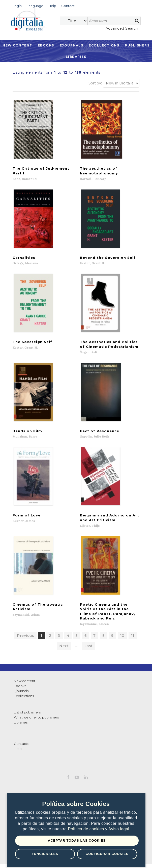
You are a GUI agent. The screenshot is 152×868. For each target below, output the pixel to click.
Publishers (137, 45)
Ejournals (72, 45)
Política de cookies (87, 829)
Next (64, 641)
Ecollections (104, 45)
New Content (17, 45)
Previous (25, 631)
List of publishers (27, 707)
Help (18, 744)
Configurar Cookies (107, 854)
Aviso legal (119, 829)
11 (133, 631)
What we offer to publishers (36, 712)
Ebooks (46, 45)
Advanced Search (122, 28)
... (77, 641)
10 (122, 631)
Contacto (22, 739)
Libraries (76, 57)
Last (89, 641)
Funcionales (45, 854)
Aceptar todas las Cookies (77, 840)
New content (25, 676)
